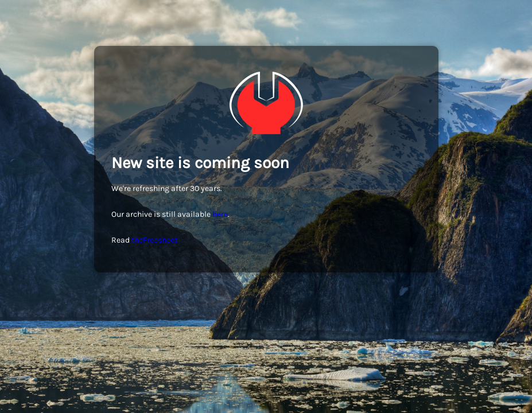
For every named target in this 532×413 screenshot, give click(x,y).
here (220, 214)
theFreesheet (154, 240)
